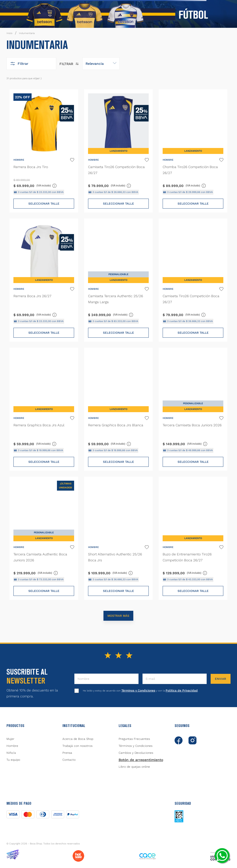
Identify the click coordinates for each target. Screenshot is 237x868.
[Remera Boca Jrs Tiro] (44, 151)
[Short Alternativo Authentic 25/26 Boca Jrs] (118, 538)
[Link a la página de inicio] (9, 33)
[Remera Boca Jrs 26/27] (44, 280)
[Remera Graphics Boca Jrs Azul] (44, 409)
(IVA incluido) (47, 185)
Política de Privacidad (182, 690)
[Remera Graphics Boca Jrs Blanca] (118, 409)
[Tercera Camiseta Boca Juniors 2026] (193, 409)
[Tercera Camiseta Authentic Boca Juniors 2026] (44, 538)
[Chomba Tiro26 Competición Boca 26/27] (193, 151)
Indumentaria (27, 33)
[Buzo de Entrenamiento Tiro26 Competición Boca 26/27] (193, 538)
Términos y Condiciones (138, 690)
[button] (31, 64)
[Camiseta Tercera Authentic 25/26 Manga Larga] (118, 280)
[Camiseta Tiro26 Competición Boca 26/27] (118, 151)
